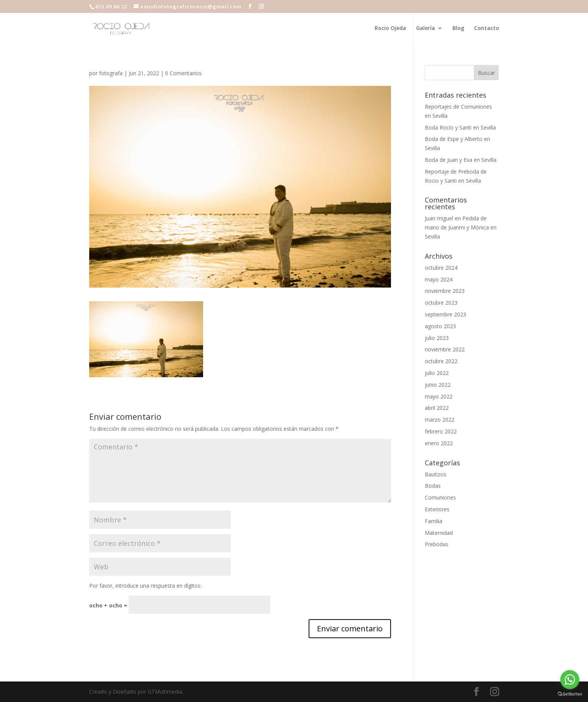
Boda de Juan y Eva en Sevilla (461, 160)
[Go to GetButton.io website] (570, 694)
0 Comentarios (183, 73)
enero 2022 (439, 443)
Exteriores (437, 509)
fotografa (111, 73)
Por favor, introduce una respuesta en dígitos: (145, 586)
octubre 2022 (441, 361)
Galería (426, 28)
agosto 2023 (440, 326)
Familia (434, 521)
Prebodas (437, 544)
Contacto (487, 28)
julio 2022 (437, 373)
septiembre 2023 (445, 314)
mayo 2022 (439, 396)
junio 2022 (438, 385)
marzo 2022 (440, 420)
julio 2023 (437, 338)
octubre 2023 (441, 303)
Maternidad (439, 533)
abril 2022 (437, 408)
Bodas (433, 486)
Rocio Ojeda (390, 28)
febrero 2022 (441, 431)
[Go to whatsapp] (570, 680)
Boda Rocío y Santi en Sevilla (460, 127)
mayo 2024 (439, 279)
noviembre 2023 (445, 291)
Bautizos (436, 474)
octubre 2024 (441, 268)
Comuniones (440, 497)
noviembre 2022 (445, 349)
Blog (458, 28)
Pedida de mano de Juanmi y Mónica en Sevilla (461, 227)
